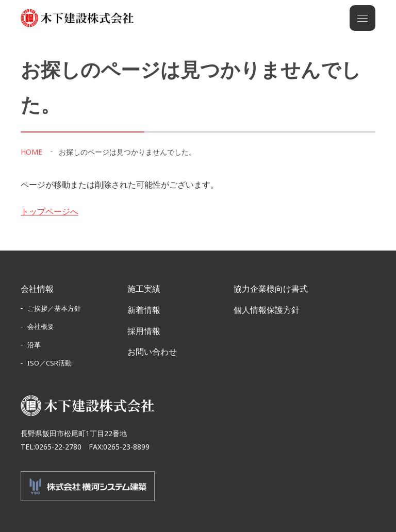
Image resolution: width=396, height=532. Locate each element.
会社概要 (41, 326)
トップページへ (49, 211)
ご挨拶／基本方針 (54, 308)
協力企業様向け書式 (271, 289)
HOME (31, 152)
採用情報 (144, 331)
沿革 (34, 345)
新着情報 (144, 310)
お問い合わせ (152, 352)
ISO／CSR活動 (49, 363)
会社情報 (37, 289)
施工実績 (144, 289)
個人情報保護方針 (267, 310)
